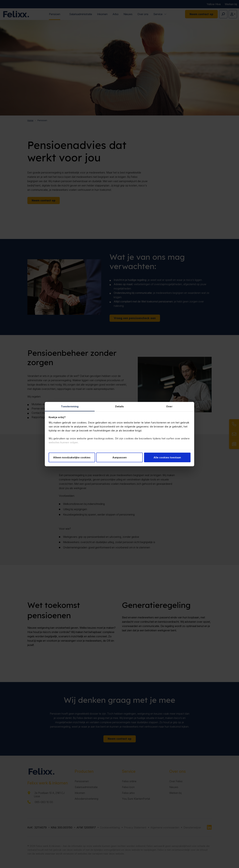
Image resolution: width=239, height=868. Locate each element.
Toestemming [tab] (70, 406)
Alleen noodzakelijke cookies (72, 457)
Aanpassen (119, 457)
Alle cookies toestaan (167, 457)
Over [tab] (169, 406)
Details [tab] (120, 406)
